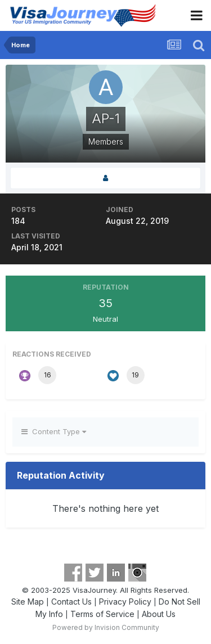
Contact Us (71, 602)
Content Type (54, 431)
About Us (159, 614)
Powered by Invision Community (106, 627)
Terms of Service (102, 614)
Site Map (28, 602)
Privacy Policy (125, 602)
